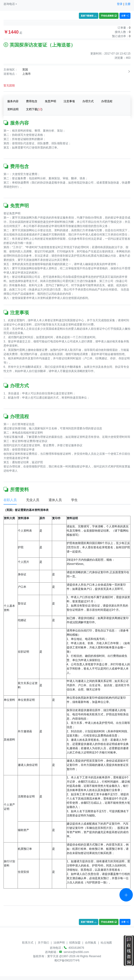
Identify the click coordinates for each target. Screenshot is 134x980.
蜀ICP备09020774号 (67, 960)
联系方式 (28, 943)
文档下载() (34, 109)
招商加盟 (75, 943)
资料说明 (13, 109)
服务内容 (13, 101)
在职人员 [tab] (10, 500)
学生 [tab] (74, 500)
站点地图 (106, 943)
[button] (10, 4)
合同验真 (91, 943)
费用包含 (32, 101)
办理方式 (88, 101)
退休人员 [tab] (55, 500)
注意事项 (69, 101)
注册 (128, 4)
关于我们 (43, 943)
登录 (120, 4)
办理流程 (107, 101)
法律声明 (59, 943)
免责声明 (50, 101)
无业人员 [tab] (33, 500)
